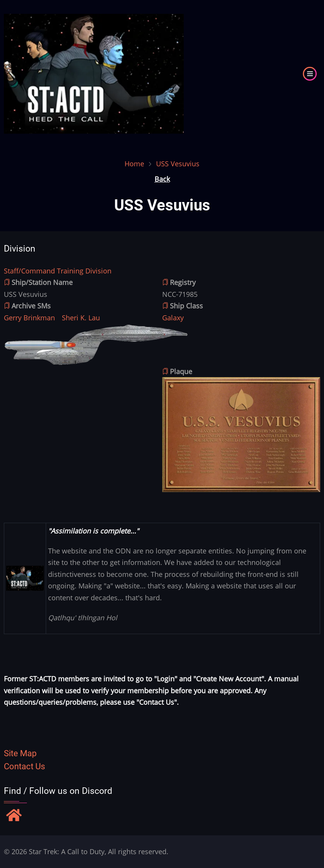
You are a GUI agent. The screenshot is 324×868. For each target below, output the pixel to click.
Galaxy (173, 318)
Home (134, 164)
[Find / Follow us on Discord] (14, 816)
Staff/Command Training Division (58, 271)
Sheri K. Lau (81, 318)
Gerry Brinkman (29, 318)
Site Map (20, 753)
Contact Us (24, 766)
